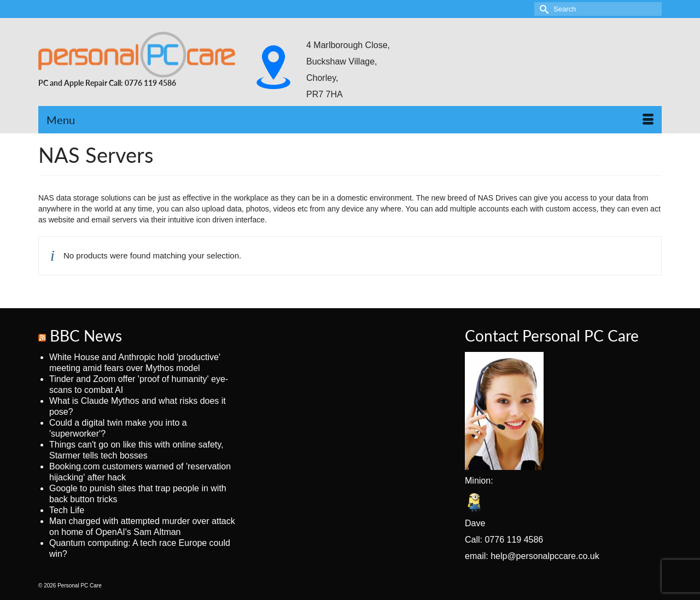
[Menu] (350, 120)
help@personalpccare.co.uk (545, 556)
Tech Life (67, 510)
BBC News (86, 336)
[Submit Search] (542, 9)
